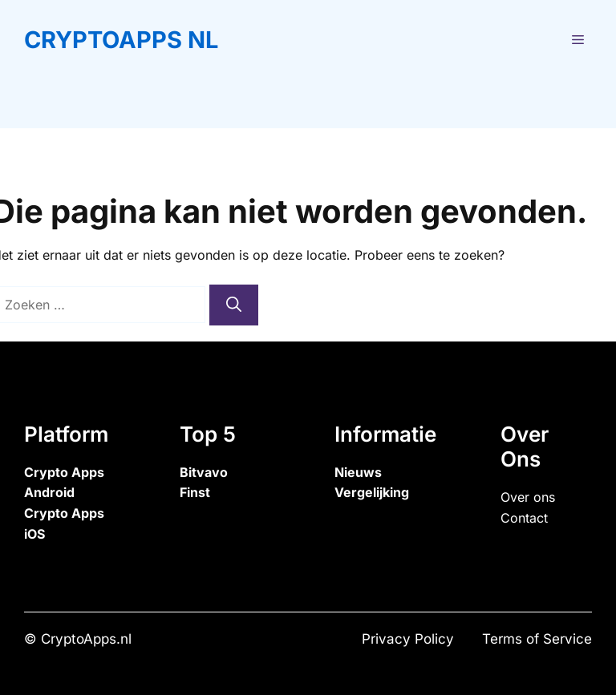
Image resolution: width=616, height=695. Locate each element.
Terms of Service (537, 639)
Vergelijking (372, 492)
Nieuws (358, 472)
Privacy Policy (408, 639)
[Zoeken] (234, 305)
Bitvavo (204, 472)
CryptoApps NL (121, 40)
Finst (195, 492)
